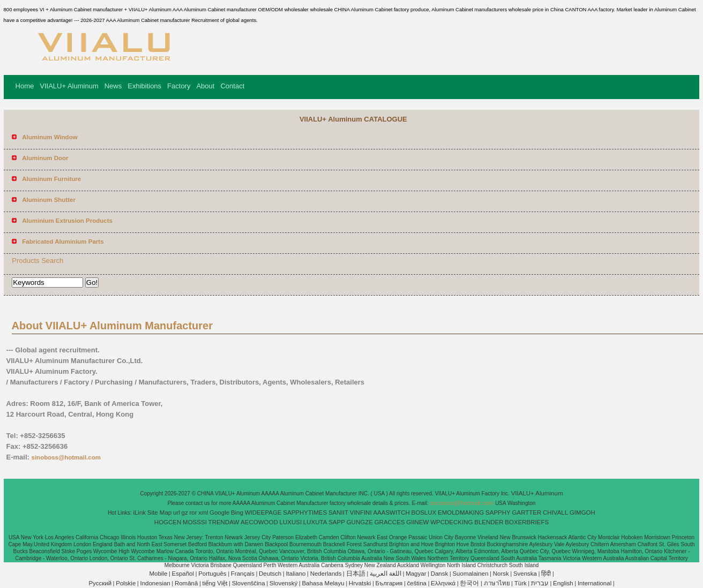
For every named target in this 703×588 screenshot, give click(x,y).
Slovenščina (249, 583)
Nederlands (326, 574)
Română (186, 583)
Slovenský (283, 583)
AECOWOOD (259, 522)
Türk (521, 583)
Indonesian (155, 583)
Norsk (501, 574)
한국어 (469, 583)
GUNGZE (360, 522)
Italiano (296, 574)
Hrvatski (360, 583)
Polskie (126, 583)
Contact (232, 86)
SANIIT (338, 512)
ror (193, 512)
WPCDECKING (451, 522)
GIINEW (417, 522)
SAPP (337, 522)
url (177, 512)
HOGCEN (168, 522)
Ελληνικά (443, 583)
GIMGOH (582, 512)
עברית (540, 583)
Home (25, 86)
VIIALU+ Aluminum (69, 86)
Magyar (416, 574)
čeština (417, 583)
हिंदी (546, 574)
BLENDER (489, 522)
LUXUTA (315, 522)
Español (183, 574)
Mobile (158, 574)
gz (185, 512)
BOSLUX (424, 512)
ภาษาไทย (497, 583)
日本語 (356, 574)
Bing (237, 512)
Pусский (100, 583)
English (563, 583)
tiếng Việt (215, 583)
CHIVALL (555, 512)
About (205, 86)
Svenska (525, 574)
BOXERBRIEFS (527, 522)
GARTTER (527, 512)
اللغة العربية (386, 574)
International (594, 583)
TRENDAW (224, 522)
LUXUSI (291, 522)
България (389, 583)
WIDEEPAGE (263, 512)
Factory (179, 86)
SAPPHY (498, 512)
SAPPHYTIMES (305, 512)
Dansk (440, 574)
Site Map (159, 512)
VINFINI (361, 512)
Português (212, 574)
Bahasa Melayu (323, 583)
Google (219, 512)
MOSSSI (195, 522)
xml (203, 512)
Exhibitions (144, 86)
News (113, 86)
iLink (139, 512)
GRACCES (390, 522)
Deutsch (270, 574)
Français (243, 574)
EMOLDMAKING (461, 512)
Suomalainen (470, 574)
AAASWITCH (391, 512)
